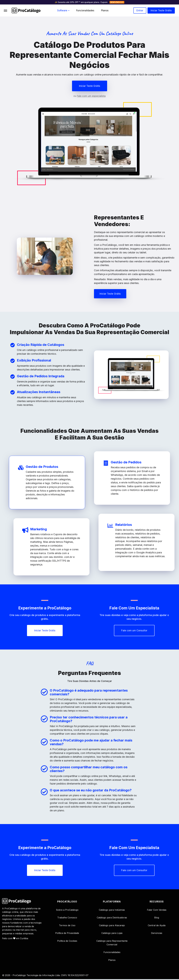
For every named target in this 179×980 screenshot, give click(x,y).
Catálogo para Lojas (112, 934)
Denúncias (157, 934)
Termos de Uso (67, 926)
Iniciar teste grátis (161, 10)
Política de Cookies (67, 942)
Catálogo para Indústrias (112, 911)
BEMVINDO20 (117, 2)
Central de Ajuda (157, 926)
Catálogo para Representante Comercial (112, 944)
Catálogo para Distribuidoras (112, 918)
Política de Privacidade (67, 934)
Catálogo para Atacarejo (112, 926)
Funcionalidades (85, 10)
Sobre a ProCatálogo (67, 911)
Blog (157, 918)
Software (63, 10)
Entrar (140, 10)
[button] (90, 86)
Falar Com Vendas (157, 911)
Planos (105, 10)
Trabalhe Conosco (67, 918)
